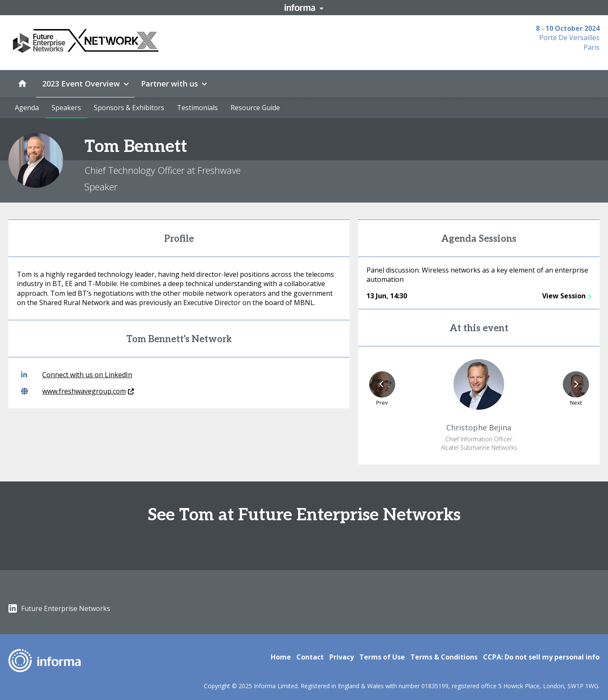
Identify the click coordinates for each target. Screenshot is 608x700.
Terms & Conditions (444, 657)
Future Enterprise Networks (59, 608)
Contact (310, 657)
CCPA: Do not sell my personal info (541, 657)
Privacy (342, 657)
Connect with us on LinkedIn (77, 375)
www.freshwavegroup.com (77, 391)
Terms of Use (382, 657)
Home (281, 657)
